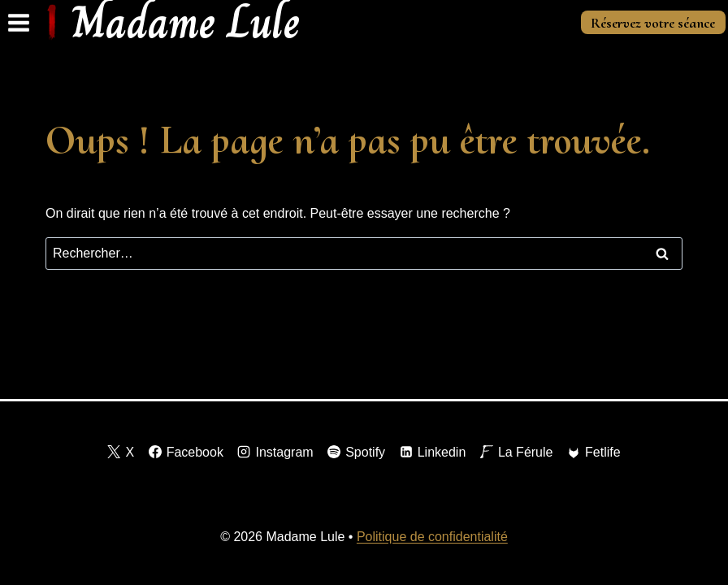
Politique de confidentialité (432, 537)
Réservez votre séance (653, 23)
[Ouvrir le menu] (19, 22)
